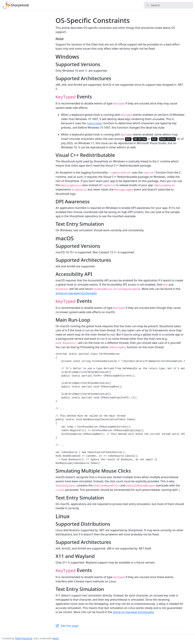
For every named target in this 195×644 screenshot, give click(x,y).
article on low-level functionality (76, 293)
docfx (56, 638)
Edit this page (70, 626)
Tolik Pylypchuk (24, 638)
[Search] (168, 5)
